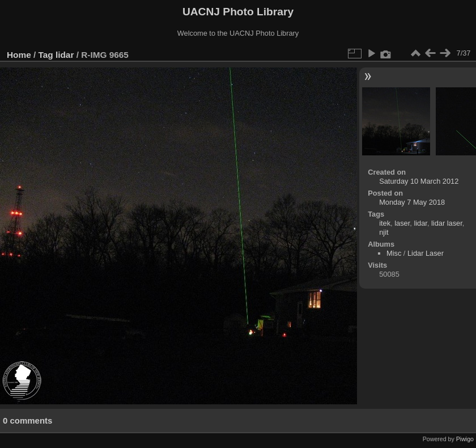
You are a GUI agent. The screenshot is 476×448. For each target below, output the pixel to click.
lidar (65, 55)
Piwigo (465, 439)
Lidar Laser (426, 253)
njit (384, 232)
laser (402, 223)
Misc (394, 253)
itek (385, 223)
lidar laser (447, 223)
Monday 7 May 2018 (412, 202)
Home (19, 55)
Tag (46, 55)
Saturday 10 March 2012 (419, 181)
